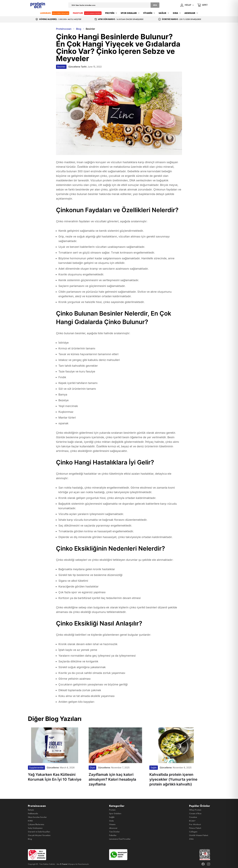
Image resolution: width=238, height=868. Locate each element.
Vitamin (112, 824)
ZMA (191, 839)
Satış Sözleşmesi (35, 828)
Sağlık (112, 817)
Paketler (113, 835)
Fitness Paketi (195, 828)
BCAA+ (192, 821)
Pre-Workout (195, 824)
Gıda (111, 821)
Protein (112, 810)
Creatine (193, 817)
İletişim (31, 810)
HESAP (187, 5)
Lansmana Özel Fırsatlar (120, 839)
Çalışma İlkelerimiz (36, 824)
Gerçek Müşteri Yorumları (39, 835)
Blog (30, 839)
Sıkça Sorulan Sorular (37, 817)
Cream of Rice (195, 813)
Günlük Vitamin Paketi (199, 835)
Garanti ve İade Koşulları (39, 832)
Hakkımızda (33, 813)
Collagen (193, 832)
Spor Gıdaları (115, 813)
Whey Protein (195, 810)
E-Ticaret (64, 864)
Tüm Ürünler (114, 832)
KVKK (30, 821)
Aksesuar (113, 828)
